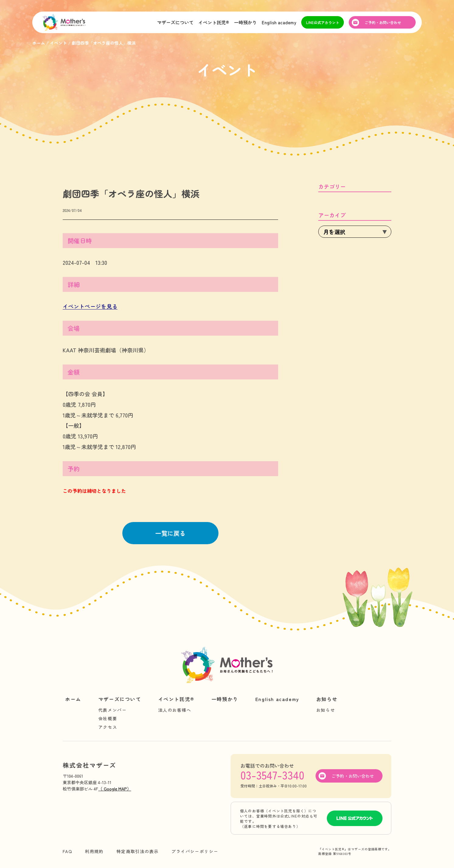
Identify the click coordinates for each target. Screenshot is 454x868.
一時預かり (245, 22)
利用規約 (94, 851)
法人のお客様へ (175, 710)
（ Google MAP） (115, 789)
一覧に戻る (170, 533)
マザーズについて (175, 22)
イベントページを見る (90, 306)
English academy (279, 22)
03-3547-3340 (272, 775)
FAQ (67, 851)
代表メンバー (113, 710)
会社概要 (108, 718)
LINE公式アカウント (323, 22)
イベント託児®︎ (214, 22)
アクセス (108, 727)
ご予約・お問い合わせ (383, 22)
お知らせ (327, 699)
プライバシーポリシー (195, 851)
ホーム (73, 699)
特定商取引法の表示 (138, 851)
